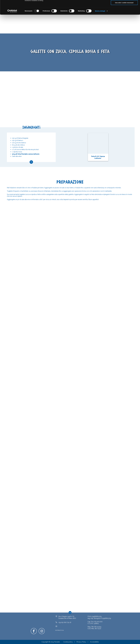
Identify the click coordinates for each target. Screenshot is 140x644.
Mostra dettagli (100, 24)
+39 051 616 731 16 (65, 625)
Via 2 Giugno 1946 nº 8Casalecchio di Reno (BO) (67, 620)
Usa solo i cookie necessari (124, 16)
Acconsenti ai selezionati (124, 10)
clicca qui (83, 9)
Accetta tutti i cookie (124, 5)
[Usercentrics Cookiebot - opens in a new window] (12, 24)
